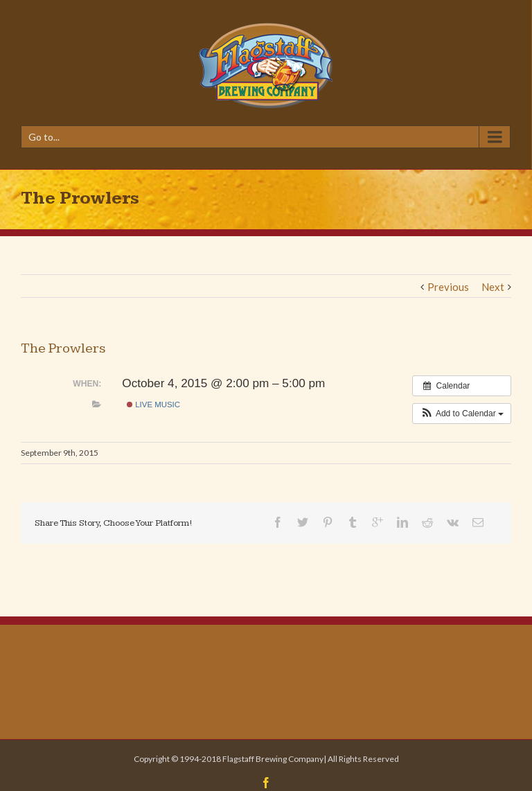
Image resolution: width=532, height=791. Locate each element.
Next (493, 287)
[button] (462, 414)
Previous (448, 287)
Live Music (153, 405)
